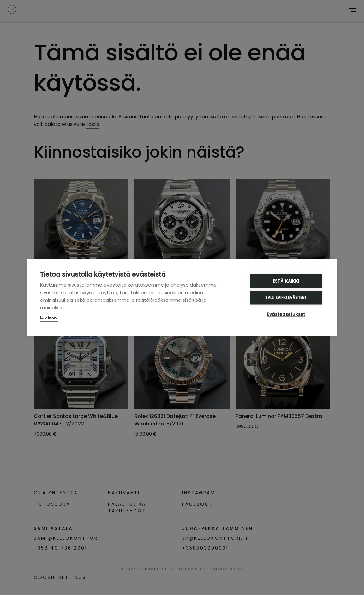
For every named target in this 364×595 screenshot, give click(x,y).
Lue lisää (49, 317)
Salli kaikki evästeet (286, 297)
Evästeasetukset (286, 314)
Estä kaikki (286, 281)
